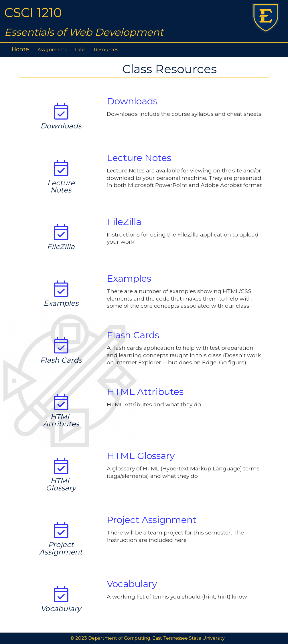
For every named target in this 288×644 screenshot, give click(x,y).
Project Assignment (152, 520)
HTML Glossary (141, 456)
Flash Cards (133, 335)
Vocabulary (132, 584)
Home (20, 49)
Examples (129, 278)
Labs (80, 50)
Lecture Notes (139, 158)
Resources (106, 50)
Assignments (52, 50)
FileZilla (124, 222)
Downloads (132, 101)
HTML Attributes (145, 392)
